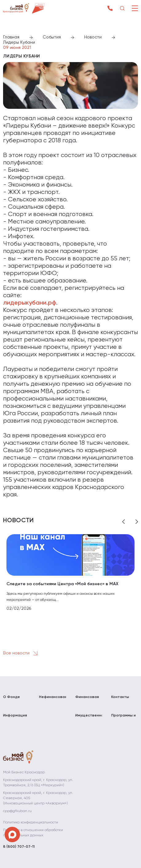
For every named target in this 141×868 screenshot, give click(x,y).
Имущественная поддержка (89, 718)
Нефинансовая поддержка (52, 700)
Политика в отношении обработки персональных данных (33, 833)
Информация (15, 716)
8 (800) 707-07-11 (19, 847)
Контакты (120, 697)
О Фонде (12, 697)
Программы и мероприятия (124, 718)
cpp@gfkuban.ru (17, 811)
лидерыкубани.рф (30, 303)
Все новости (22, 653)
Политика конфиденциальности (31, 823)
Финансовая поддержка (87, 700)
